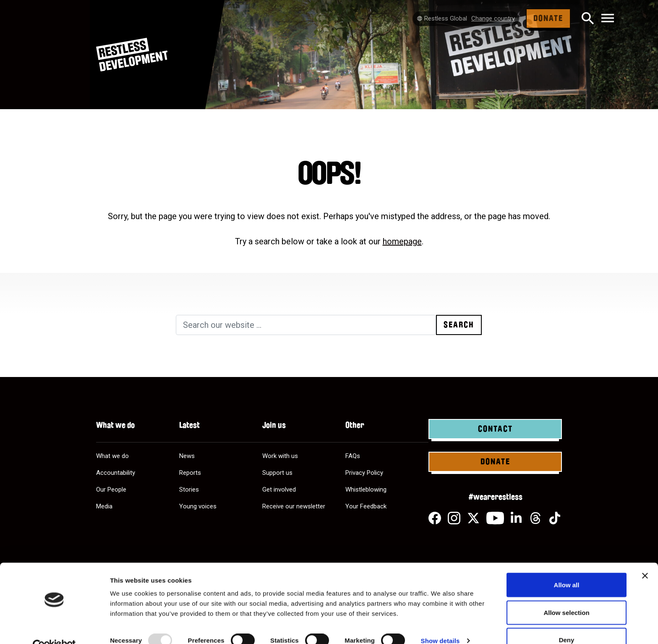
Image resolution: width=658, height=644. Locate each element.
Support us (277, 473)
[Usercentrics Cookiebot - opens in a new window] (54, 628)
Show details (440, 622)
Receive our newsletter (294, 506)
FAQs (353, 456)
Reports (190, 473)
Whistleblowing (366, 490)
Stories (189, 490)
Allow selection (566, 594)
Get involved (279, 490)
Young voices (198, 506)
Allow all (567, 567)
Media (104, 506)
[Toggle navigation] (608, 19)
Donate (548, 18)
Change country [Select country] (493, 18)
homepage (402, 241)
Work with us (280, 456)
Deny (567, 622)
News (187, 456)
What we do (112, 456)
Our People (111, 490)
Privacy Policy (364, 473)
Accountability (116, 473)
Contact (495, 429)
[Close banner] (645, 558)
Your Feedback (366, 506)
